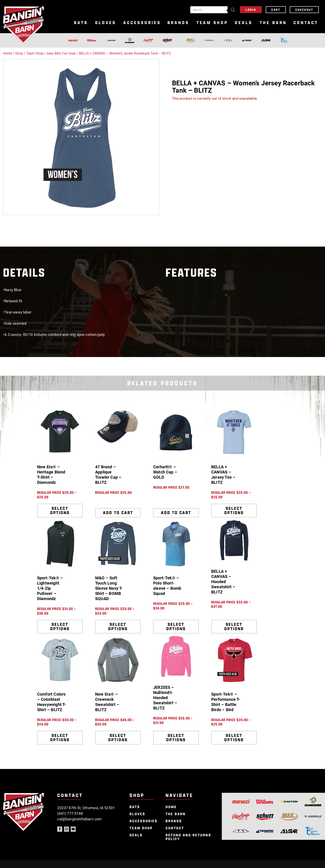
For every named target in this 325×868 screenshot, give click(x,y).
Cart (276, 10)
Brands (178, 23)
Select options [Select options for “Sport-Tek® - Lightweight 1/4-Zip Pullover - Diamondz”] (60, 626)
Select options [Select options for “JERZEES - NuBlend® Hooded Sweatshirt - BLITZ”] (176, 738)
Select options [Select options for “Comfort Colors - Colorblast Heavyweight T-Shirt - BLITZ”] (60, 738)
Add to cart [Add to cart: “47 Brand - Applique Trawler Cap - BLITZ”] (118, 513)
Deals (244, 23)
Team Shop (212, 23)
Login (251, 10)
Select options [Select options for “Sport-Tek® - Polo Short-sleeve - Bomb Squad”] (176, 626)
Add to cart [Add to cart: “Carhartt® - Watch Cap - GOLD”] (176, 513)
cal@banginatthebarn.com (79, 819)
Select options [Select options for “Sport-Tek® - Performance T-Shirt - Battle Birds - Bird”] (234, 738)
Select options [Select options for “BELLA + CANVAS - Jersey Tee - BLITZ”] (234, 510)
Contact (306, 23)
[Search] (233, 10)
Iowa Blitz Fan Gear (61, 53)
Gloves (106, 23)
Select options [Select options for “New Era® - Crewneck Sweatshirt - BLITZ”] (118, 738)
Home (8, 53)
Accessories (142, 23)
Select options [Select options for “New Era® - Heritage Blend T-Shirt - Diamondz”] (60, 510)
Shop (19, 53)
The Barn (273, 23)
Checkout (304, 10)
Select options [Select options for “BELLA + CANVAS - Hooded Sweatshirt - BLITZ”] (234, 626)
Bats (81, 23)
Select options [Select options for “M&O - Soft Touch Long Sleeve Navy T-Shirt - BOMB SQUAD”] (118, 626)
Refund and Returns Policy (188, 837)
